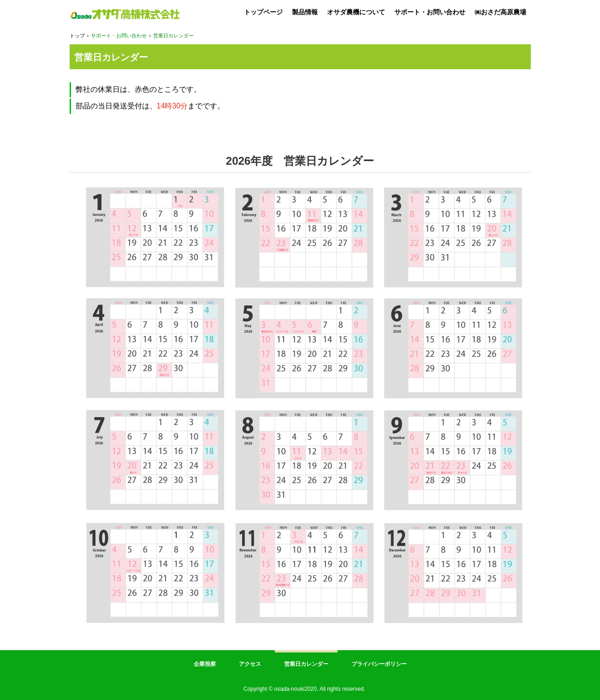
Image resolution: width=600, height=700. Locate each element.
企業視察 (205, 664)
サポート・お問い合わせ (430, 12)
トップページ (263, 12)
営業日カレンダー (306, 664)
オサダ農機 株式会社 (125, 14)
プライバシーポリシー (379, 664)
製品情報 (305, 12)
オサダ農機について (356, 12)
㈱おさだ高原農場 (500, 12)
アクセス (250, 664)
